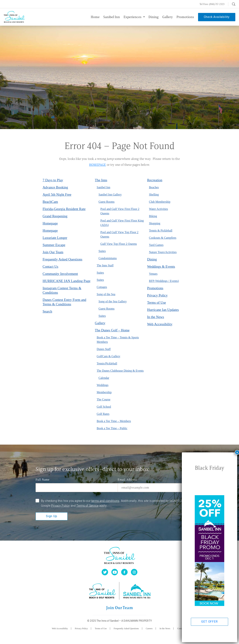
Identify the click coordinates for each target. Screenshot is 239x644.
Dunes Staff (104, 349)
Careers (149, 628)
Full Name (43, 480)
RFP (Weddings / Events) (164, 281)
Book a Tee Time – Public (112, 428)
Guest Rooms (106, 202)
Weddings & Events (161, 267)
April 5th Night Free (57, 195)
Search (47, 311)
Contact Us (50, 267)
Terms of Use (157, 303)
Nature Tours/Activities (163, 252)
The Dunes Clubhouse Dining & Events (120, 371)
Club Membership (160, 202)
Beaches (154, 187)
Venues (153, 274)
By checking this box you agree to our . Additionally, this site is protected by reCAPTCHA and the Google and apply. (118, 503)
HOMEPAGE (97, 165)
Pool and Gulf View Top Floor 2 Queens (119, 234)
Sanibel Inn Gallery (110, 195)
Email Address (127, 480)
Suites (102, 251)
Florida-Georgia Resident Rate (64, 209)
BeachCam (50, 202)
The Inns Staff (105, 265)
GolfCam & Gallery (108, 356)
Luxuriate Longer (55, 238)
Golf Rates (103, 414)
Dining (152, 259)
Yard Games (156, 245)
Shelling (154, 195)
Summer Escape (54, 245)
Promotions (155, 288)
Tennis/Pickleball (107, 363)
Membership (104, 392)
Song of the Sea (106, 294)
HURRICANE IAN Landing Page (66, 281)
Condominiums (108, 258)
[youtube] (115, 572)
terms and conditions (105, 501)
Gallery (100, 323)
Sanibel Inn (103, 187)
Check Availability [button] (217, 17)
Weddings (103, 385)
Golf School (104, 407)
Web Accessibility (160, 324)
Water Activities (159, 209)
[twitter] (105, 572)
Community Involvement (60, 274)
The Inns (101, 180)
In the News (156, 317)
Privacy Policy (157, 295)
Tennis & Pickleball (161, 231)
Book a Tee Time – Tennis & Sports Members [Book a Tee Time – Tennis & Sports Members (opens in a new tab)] (118, 340)
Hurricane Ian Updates (163, 310)
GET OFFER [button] (209, 622)
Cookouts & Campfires (163, 238)
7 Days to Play (53, 180)
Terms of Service (87, 506)
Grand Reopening (55, 216)
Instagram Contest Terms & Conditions (62, 290)
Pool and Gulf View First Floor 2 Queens (120, 211)
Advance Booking (55, 187)
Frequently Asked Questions (62, 259)
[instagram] (134, 572)
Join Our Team (53, 252)
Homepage (50, 223)
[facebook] (124, 572)
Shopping (155, 223)
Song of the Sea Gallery (113, 301)
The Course (103, 399)
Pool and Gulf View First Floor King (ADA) (122, 223)
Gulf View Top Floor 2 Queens (119, 244)
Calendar (104, 378)
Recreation (155, 180)
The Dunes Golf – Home (112, 330)
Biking (153, 216)
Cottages (102, 287)
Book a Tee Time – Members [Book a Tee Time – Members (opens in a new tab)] (114, 421)
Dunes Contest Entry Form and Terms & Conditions (64, 302)
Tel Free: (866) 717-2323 (212, 4)
